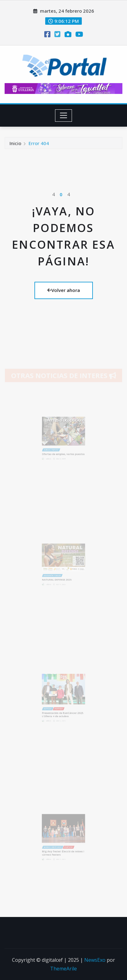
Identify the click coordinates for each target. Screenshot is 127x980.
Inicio (15, 145)
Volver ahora (64, 290)
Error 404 (39, 145)
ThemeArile (63, 969)
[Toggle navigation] (63, 116)
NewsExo (95, 960)
